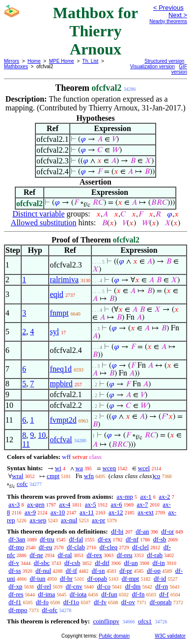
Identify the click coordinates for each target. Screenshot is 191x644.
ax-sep (38, 520)
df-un (131, 563)
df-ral (65, 555)
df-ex (104, 539)
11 (26, 444)
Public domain (114, 636)
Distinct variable (38, 214)
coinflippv (106, 621)
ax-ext (145, 512)
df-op (154, 571)
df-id (160, 578)
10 (42, 435)
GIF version (179, 69)
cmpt (53, 476)
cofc (22, 484)
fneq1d (60, 369)
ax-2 (164, 496)
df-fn (138, 594)
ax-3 (14, 504)
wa (79, 468)
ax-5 (91, 504)
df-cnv (74, 586)
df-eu (45, 547)
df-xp (15, 586)
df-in (158, 563)
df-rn (162, 586)
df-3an (17, 539)
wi (58, 468)
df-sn (98, 571)
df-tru (47, 539)
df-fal (76, 539)
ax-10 (58, 512)
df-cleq (109, 547)
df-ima (46, 594)
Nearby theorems (168, 21)
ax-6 (117, 504)
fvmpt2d (63, 420)
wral (17, 476)
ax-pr (98, 520)
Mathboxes (16, 67)
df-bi (117, 531)
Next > (178, 15)
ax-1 (146, 496)
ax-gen (36, 504)
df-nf (132, 539)
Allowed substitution (44, 223)
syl (54, 332)
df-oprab (161, 602)
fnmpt (59, 313)
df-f (164, 594)
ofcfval (61, 440)
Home (34, 61)
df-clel (140, 547)
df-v (14, 563)
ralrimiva (64, 280)
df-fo (42, 602)
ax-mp (125, 496)
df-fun (109, 594)
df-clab (76, 547)
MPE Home (62, 61)
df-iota (78, 594)
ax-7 (142, 504)
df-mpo (18, 610)
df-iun (37, 578)
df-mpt (130, 578)
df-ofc (50, 610)
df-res (16, 594)
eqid (56, 294)
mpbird (61, 384)
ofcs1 (145, 621)
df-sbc (42, 563)
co (157, 476)
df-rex (94, 555)
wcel (144, 468)
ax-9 (30, 512)
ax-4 (65, 504)
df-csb (72, 563)
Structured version (164, 61)
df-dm (133, 586)
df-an (142, 531)
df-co (103, 586)
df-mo (16, 547)
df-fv (100, 602)
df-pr (126, 571)
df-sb (160, 539)
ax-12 (116, 512)
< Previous (168, 8)
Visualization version (152, 67)
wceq (109, 468)
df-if (71, 571)
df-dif (102, 563)
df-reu (125, 555)
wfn (89, 476)
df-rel (44, 586)
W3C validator (170, 636)
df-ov (128, 602)
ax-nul (69, 520)
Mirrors (12, 61)
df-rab (155, 555)
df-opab (97, 578)
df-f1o (71, 602)
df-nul (43, 571)
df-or (167, 531)
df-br (66, 578)
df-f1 (15, 602)
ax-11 (87, 512)
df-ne (36, 555)
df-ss (14, 571)
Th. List (91, 61)
